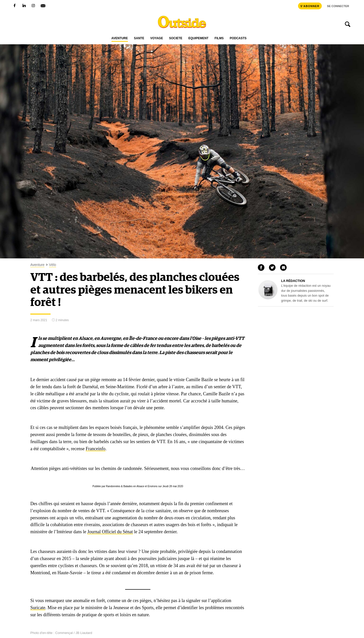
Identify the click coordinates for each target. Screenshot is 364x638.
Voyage (156, 38)
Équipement (198, 38)
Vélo (53, 265)
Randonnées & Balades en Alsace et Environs (132, 486)
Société (176, 38)
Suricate (38, 608)
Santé (139, 38)
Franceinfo (96, 449)
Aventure (120, 38)
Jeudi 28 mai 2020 (173, 486)
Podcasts (238, 38)
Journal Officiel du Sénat (110, 532)
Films (219, 38)
